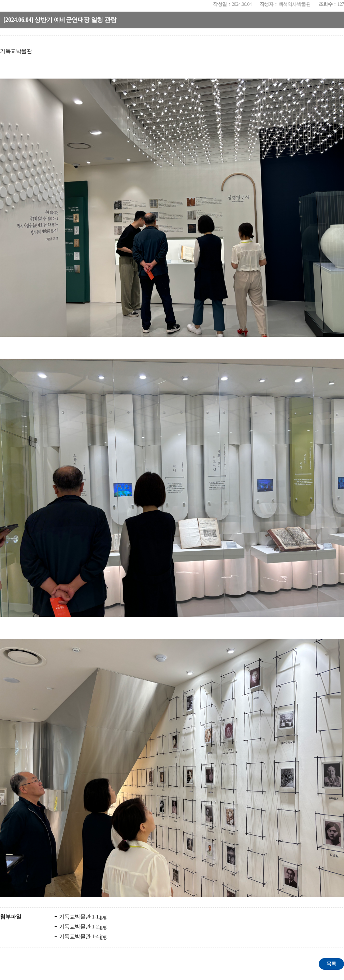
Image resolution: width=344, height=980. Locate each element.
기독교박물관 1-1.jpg (82, 917)
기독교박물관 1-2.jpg (82, 927)
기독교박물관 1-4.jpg (82, 936)
